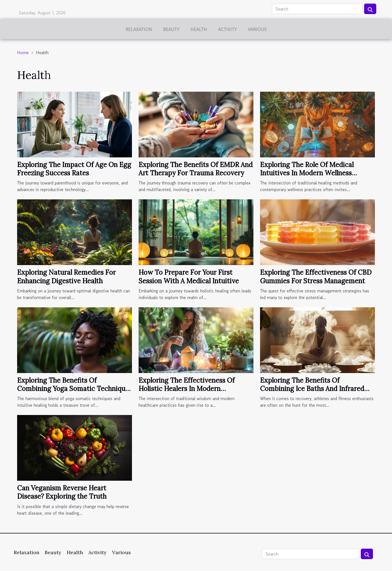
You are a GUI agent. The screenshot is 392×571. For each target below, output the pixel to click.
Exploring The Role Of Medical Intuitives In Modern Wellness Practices (307, 173)
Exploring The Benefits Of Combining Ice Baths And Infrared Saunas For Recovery (312, 389)
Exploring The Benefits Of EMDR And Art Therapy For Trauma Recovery (196, 169)
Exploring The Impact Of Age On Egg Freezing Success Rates (74, 169)
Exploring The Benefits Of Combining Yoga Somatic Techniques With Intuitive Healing (75, 389)
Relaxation (139, 29)
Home (23, 52)
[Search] (317, 9)
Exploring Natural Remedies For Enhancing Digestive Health (66, 277)
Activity (227, 29)
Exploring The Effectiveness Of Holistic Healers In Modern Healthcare (187, 389)
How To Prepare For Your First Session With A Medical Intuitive (189, 277)
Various (257, 29)
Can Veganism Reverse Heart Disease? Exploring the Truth (62, 492)
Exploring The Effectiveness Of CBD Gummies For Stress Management (316, 277)
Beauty (171, 29)
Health (199, 29)
